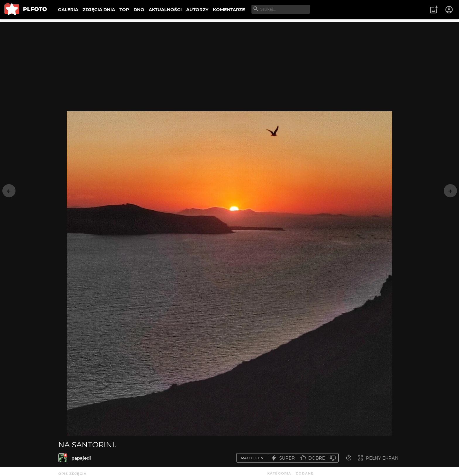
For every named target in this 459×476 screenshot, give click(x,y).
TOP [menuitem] (124, 10)
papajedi (81, 458)
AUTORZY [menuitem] (197, 10)
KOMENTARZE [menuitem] (229, 10)
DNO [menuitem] (139, 10)
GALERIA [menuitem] (68, 10)
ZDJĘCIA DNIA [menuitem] (99, 10)
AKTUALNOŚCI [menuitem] (165, 10)
